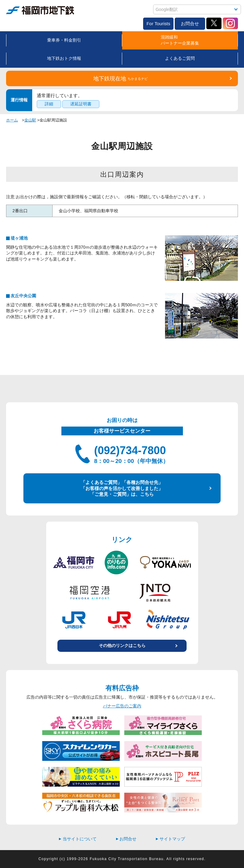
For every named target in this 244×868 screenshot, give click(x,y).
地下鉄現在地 (120, 79)
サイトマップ (170, 839)
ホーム (12, 120)
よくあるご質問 (180, 58)
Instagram (230, 23)
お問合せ (190, 24)
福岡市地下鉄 (40, 10)
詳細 (49, 104)
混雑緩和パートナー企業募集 (180, 40)
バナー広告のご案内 (122, 706)
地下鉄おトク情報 (64, 58)
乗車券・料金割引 (64, 40)
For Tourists (158, 24)
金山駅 (30, 120)
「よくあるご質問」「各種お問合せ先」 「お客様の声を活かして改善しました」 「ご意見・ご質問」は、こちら (122, 488)
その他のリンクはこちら (122, 645)
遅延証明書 (81, 104)
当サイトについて (78, 839)
